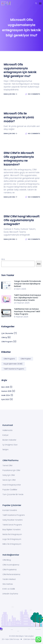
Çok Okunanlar (7, 333)
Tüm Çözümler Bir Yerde (13, 494)
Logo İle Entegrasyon (12, 539)
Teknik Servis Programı (12, 525)
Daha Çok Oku (10, 94)
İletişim (6, 450)
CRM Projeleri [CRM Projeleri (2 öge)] (26, 359)
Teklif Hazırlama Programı (14, 515)
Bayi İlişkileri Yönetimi (11, 530)
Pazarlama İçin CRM (11, 470)
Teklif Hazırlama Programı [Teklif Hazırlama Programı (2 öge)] (14, 369)
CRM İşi (4, 337)
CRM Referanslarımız (11, 574)
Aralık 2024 (6, 395)
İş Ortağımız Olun (10, 445)
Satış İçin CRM (9, 475)
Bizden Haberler (9, 440)
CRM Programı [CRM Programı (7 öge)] (9, 359)
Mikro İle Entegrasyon (12, 544)
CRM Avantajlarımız (11, 565)
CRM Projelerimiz (10, 570)
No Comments (33, 94)
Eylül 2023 (5, 399)
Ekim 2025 (5, 387)
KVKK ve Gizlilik (9, 589)
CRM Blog (7, 560)
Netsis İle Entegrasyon (12, 534)
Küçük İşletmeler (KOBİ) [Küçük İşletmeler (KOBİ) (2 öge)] (13, 364)
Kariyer (6, 435)
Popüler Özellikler (10, 490)
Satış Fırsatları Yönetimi (12, 520)
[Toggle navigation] (40, 3)
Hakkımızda (7, 430)
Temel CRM (7, 465)
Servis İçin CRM (9, 480)
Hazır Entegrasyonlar (12, 485)
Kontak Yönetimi (10, 510)
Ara (3, 259)
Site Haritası (8, 584)
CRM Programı (7, 342)
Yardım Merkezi (9, 579)
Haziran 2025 (6, 391)
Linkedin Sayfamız (10, 594)
